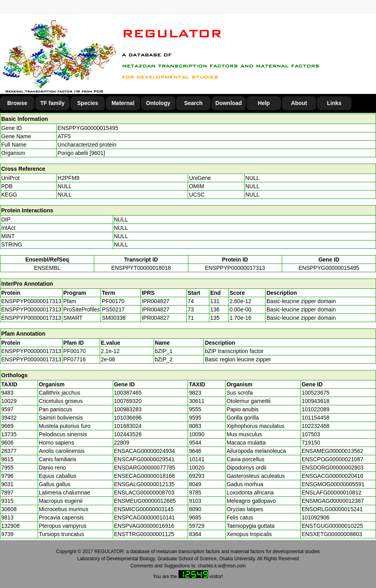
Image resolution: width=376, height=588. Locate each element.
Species (88, 103)
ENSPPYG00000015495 (88, 128)
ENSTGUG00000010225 (332, 526)
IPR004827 (156, 301)
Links (334, 103)
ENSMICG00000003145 (144, 509)
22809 (122, 443)
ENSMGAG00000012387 (333, 501)
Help (264, 103)
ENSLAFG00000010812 (331, 493)
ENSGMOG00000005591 (333, 484)
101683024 (128, 426)
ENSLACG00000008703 (144, 493)
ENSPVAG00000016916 (144, 526)
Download (229, 103)
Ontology (158, 103)
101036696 (128, 418)
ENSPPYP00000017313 (235, 268)
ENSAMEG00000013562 (332, 451)
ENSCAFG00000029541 (144, 459)
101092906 (315, 517)
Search (193, 103)
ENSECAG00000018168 (144, 476)
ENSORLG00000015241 (332, 509)
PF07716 (75, 359)
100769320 (128, 401)
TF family (52, 103)
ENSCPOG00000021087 (332, 459)
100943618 (315, 401)
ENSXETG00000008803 (332, 534)
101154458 (315, 418)
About (299, 103)
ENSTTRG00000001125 (144, 534)
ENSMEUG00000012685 (145, 501)
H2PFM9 (68, 178)
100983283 (128, 409)
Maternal (123, 103)
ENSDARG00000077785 (145, 468)
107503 (311, 434)
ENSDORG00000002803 (332, 468)
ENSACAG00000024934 (144, 451)
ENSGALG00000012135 (144, 484)
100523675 (315, 393)
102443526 (128, 434)
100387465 (128, 393)
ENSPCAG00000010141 (144, 517)
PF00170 (75, 351)
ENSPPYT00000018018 (141, 268)
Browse (17, 103)
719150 (311, 443)
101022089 (315, 409)
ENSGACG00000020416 (332, 476)
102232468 (315, 426)
